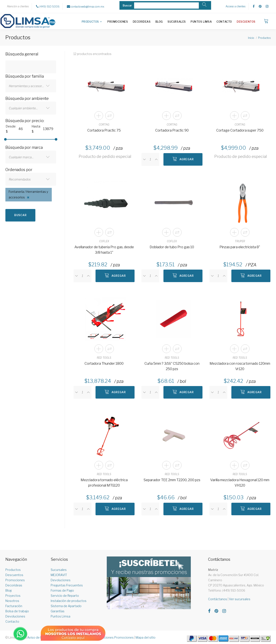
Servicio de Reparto (65, 596)
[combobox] (31, 86)
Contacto (224, 22)
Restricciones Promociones (114, 637)
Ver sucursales (240, 599)
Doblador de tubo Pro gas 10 (172, 247)
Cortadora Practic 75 (104, 130)
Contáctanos (218, 599)
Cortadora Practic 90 (172, 130)
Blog (159, 22)
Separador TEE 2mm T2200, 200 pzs (172, 480)
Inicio (251, 38)
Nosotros (12, 601)
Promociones (118, 22)
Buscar (20, 215)
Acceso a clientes (235, 6)
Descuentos (246, 22)
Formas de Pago (62, 590)
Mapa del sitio (146, 637)
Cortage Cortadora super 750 (240, 130)
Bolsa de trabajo (17, 611)
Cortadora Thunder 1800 (104, 364)
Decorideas (142, 22)
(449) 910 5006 (48, 6)
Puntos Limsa (201, 22)
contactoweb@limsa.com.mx (85, 6)
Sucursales (177, 22)
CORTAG (104, 125)
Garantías (58, 611)
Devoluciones (15, 616)
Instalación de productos (69, 601)
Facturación (14, 606)
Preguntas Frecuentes (67, 585)
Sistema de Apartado (66, 606)
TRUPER (240, 241)
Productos (90, 22)
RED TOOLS (104, 358)
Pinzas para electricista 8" (240, 247)
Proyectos (13, 596)
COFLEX (104, 241)
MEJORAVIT (59, 575)
